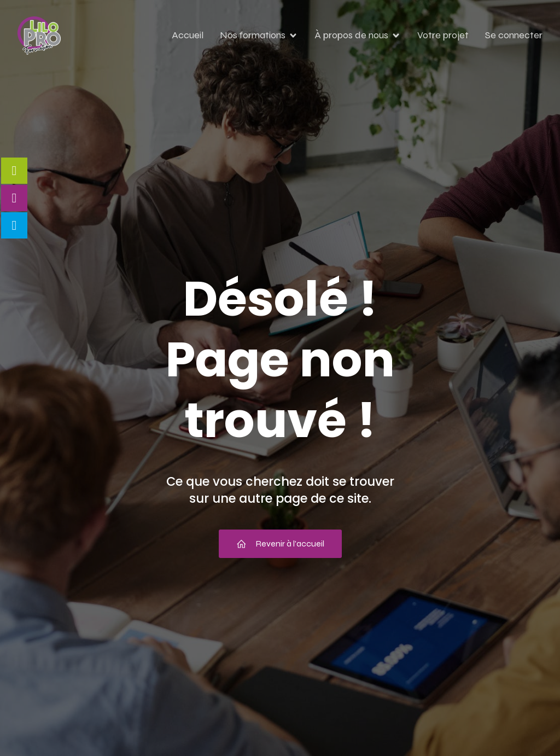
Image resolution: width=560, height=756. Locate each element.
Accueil (188, 35)
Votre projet (443, 35)
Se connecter (514, 35)
